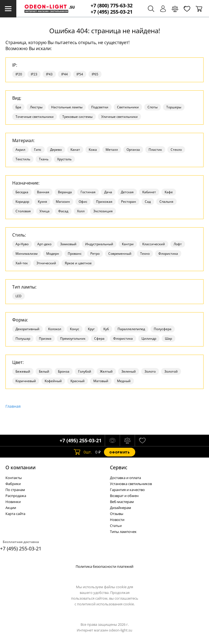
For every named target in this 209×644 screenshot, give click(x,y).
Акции (11, 508)
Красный (78, 381)
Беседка (22, 192)
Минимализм (27, 254)
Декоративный (27, 329)
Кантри (128, 244)
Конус (75, 329)
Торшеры (174, 107)
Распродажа (16, 496)
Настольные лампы (67, 107)
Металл (112, 150)
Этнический (46, 263)
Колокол (55, 329)
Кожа (93, 150)
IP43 (49, 74)
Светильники (128, 107)
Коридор (22, 202)
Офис (83, 202)
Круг (91, 329)
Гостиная (88, 192)
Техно (145, 254)
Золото (150, 371)
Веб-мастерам (122, 502)
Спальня (166, 202)
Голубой (85, 371)
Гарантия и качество (127, 490)
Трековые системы (77, 117)
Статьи (116, 526)
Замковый (68, 244)
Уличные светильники (119, 117)
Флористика (168, 254)
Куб (106, 329)
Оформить (119, 452)
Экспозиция (103, 211)
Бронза (64, 371)
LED (19, 296)
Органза (133, 150)
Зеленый (129, 371)
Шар (168, 338)
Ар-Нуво (22, 244)
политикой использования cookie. (106, 604)
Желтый (106, 371)
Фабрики (13, 484)
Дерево (56, 150)
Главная (13, 406)
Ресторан (129, 202)
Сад (148, 202)
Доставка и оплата (125, 478)
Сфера (99, 338)
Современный (120, 254)
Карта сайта (15, 514)
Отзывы (117, 514)
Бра (18, 107)
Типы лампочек (123, 532)
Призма (45, 338)
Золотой (171, 371)
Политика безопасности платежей (104, 566)
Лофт (178, 244)
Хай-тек (22, 263)
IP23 (34, 74)
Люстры (36, 107)
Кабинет (149, 192)
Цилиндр (149, 338)
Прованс (75, 254)
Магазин (63, 202)
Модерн (53, 254)
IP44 (64, 74)
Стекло (176, 150)
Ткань (44, 159)
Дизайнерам (121, 508)
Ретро (95, 254)
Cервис (119, 467)
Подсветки (100, 107)
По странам (15, 490)
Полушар (23, 338)
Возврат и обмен (124, 496)
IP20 (19, 74)
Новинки (13, 502)
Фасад (63, 211)
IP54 (80, 74)
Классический (154, 244)
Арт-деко (44, 244)
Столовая (23, 211)
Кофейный (53, 381)
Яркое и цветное (78, 263)
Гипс (38, 150)
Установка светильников (131, 484)
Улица (44, 211)
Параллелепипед (131, 329)
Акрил (20, 150)
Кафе (169, 192)
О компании (21, 467)
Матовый (101, 381)
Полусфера (163, 329)
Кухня (42, 202)
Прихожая (104, 202)
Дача (108, 192)
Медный (124, 381)
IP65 (95, 74)
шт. (83, 452)
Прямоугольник (73, 338)
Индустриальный (99, 244)
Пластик (155, 150)
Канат (75, 150)
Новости (117, 520)
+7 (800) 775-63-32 (112, 6)
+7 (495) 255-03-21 (112, 12)
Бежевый (23, 371)
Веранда (65, 192)
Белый (44, 371)
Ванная (43, 192)
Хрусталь (64, 159)
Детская (127, 192)
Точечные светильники (35, 117)
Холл (81, 211)
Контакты (14, 478)
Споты (153, 107)
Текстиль (23, 159)
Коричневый (26, 381)
